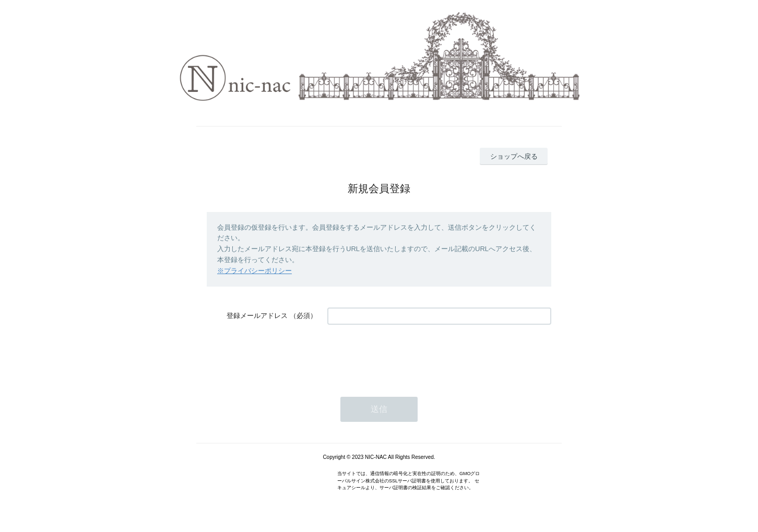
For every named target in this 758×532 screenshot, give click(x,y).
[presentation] (407, 356)
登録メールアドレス (257, 316)
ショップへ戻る (514, 156)
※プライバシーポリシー (254, 271)
